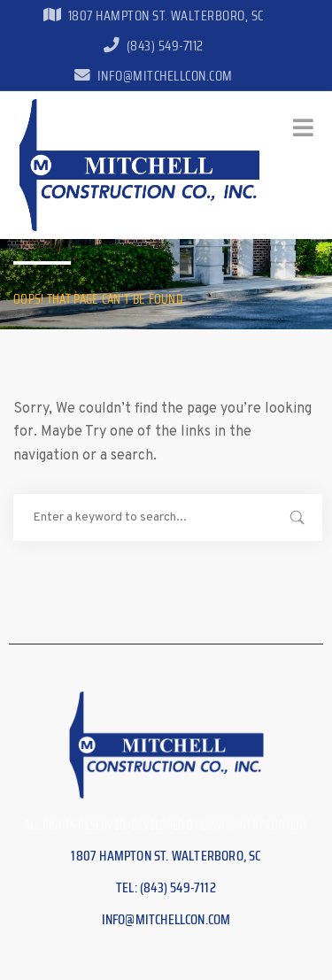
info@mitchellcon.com (153, 76)
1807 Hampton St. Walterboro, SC (153, 15)
